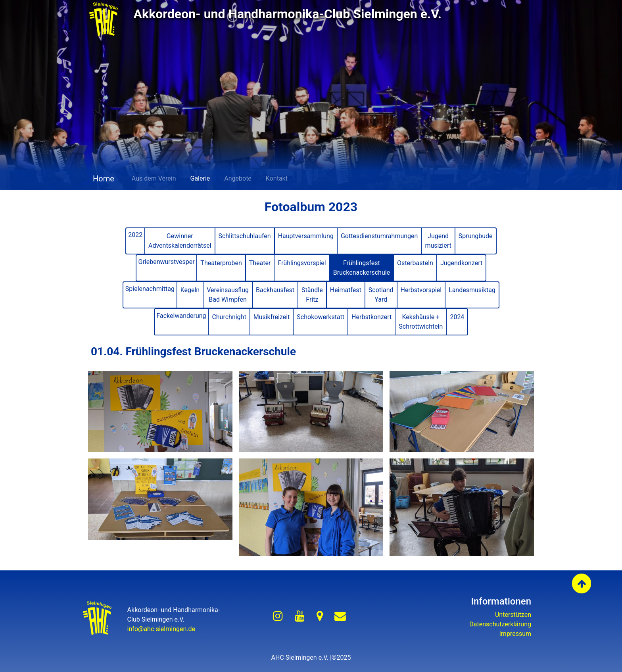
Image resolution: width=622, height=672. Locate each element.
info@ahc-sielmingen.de (161, 629)
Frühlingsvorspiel (302, 263)
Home (103, 179)
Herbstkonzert (371, 317)
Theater (260, 263)
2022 (135, 235)
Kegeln (190, 290)
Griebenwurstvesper (167, 262)
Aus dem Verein (154, 178)
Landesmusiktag (472, 290)
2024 (457, 317)
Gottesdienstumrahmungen (379, 236)
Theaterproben (221, 263)
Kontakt (277, 178)
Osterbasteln (415, 263)
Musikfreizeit (272, 317)
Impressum (515, 634)
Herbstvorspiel (421, 290)
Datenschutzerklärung (500, 624)
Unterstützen (513, 615)
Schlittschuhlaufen (245, 236)
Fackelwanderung (181, 316)
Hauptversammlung (306, 236)
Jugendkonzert (461, 263)
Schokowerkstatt (321, 317)
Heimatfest (346, 290)
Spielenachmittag (150, 289)
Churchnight (229, 317)
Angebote (238, 178)
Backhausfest (275, 290)
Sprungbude (476, 236)
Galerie (200, 178)
